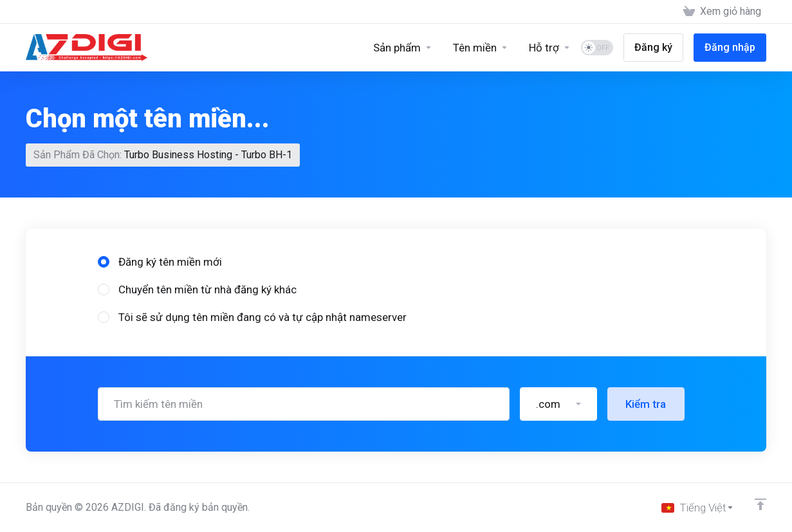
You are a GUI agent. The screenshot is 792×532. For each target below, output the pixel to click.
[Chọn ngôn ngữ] (698, 508)
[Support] (550, 48)
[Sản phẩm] (403, 48)
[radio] (104, 190)
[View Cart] (722, 12)
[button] (558, 333)
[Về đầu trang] (760, 504)
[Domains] (481, 48)
